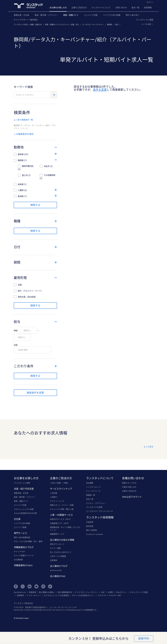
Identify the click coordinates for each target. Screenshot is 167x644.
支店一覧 (90, 499)
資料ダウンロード (57, 544)
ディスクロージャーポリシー (87, 592)
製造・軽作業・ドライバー (46, 15)
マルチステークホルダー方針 (109, 595)
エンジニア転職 (20, 527)
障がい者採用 (91, 530)
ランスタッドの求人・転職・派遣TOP (28, 25)
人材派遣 (54, 493)
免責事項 (32, 592)
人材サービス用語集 (58, 556)
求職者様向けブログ (24, 547)
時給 (16, 330)
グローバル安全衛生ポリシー (83, 595)
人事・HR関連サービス (61, 515)
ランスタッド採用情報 (100, 517)
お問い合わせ (121, 7)
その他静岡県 (50, 175)
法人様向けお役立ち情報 (62, 540)
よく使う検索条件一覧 (23, 120)
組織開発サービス (57, 534)
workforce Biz (56, 570)
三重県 (21, 190)
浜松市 (47, 166)
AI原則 (110, 592)
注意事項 (20, 595)
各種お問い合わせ (133, 478)
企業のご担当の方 (79, 7)
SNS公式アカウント (132, 497)
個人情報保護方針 (65, 592)
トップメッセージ (93, 487)
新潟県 (21, 196)
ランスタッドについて (101, 7)
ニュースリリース (93, 491)
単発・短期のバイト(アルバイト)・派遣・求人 (62, 25)
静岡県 (110, 25)
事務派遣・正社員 (21, 15)
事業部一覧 (91, 495)
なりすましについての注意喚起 (56, 595)
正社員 (17, 519)
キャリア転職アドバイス (24, 555)
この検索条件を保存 (24, 134)
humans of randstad (94, 534)
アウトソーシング (57, 501)
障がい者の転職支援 (22, 537)
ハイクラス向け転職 (112, 15)
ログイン (150, 2)
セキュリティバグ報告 (139, 592)
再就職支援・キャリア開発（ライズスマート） (65, 529)
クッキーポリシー (34, 595)
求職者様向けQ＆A (23, 565)
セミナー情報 (55, 548)
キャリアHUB (19, 551)
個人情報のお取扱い (47, 592)
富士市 (25, 175)
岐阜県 (21, 184)
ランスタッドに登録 (145, 20)
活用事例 (54, 560)
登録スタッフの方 (129, 483)
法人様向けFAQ (58, 576)
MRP (103, 592)
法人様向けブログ (59, 566)
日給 (16, 345)
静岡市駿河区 (28, 166)
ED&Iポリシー (122, 592)
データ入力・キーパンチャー (93, 25)
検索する (35, 205)
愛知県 (21, 154)
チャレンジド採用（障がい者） (62, 509)
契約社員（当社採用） (27, 297)
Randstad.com (20, 592)
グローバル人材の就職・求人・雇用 (28, 541)
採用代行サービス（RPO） (61, 519)
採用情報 (148, 7)
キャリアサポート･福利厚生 (26, 20)
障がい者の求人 (133, 15)
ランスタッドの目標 (94, 507)
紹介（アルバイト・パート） (30, 291)
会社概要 (90, 483)
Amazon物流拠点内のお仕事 (25, 513)
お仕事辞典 (18, 560)
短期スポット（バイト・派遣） (62, 505)
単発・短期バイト (71, 15)
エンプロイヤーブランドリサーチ (99, 511)
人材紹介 (54, 497)
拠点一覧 (135, 7)
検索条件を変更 (35, 393)
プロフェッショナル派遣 (24, 509)
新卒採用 (90, 526)
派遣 (20, 285)
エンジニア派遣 (91, 15)
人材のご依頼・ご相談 (59, 483)
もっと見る (148, 447)
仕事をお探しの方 (129, 487)
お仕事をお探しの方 (58, 7)
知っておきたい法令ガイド (61, 552)
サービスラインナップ (61, 489)
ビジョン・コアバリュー (96, 503)
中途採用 (90, 522)
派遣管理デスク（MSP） (60, 523)
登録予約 (143, 639)
